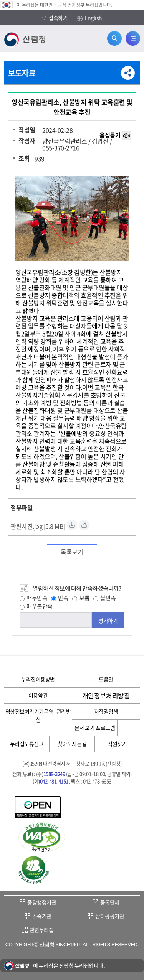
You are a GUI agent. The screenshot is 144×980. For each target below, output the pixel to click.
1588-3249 (54, 774)
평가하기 (108, 620)
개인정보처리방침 (106, 695)
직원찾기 (117, 744)
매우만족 (33, 598)
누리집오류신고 (27, 744)
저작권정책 (106, 711)
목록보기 (72, 552)
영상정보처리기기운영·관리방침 (38, 715)
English (89, 18)
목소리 (127, 136)
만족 (60, 598)
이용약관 (38, 695)
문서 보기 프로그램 (95, 728)
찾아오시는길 (72, 744)
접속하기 (55, 18)
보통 (81, 598)
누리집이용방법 (38, 679)
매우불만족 (36, 606)
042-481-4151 (54, 781)
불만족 (105, 598)
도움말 (106, 679)
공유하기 (128, 73)
